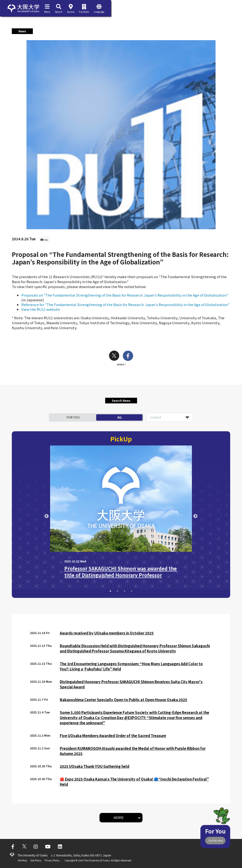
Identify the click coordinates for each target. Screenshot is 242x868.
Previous (47, 516)
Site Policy (36, 860)
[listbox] (170, 417)
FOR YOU (73, 417)
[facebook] (128, 356)
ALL (119, 417)
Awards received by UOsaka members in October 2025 (107, 633)
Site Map (22, 860)
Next (195, 516)
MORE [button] (119, 818)
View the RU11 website (41, 309)
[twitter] (114, 356)
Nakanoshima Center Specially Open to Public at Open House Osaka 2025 (123, 700)
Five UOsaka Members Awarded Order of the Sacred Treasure (113, 736)
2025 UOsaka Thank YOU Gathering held (95, 766)
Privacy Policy (52, 860)
